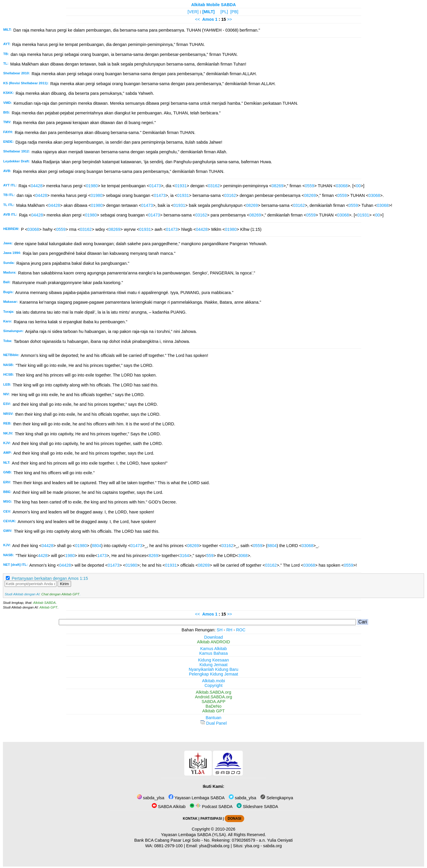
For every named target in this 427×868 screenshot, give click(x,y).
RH (229, 630)
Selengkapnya (277, 798)
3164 (184, 556)
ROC (241, 630)
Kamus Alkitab (213, 649)
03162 (214, 186)
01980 (92, 186)
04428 (37, 186)
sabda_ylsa (151, 798)
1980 (70, 556)
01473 (155, 186)
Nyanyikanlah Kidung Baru (213, 669)
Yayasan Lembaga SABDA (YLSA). (194, 835)
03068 (342, 186)
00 (358, 186)
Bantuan (213, 718)
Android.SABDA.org (213, 697)
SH (220, 630)
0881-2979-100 (168, 846)
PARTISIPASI (211, 819)
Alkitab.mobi (213, 681)
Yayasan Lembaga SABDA (197, 798)
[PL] (224, 12)
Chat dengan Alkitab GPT (60, 594)
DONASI (234, 819)
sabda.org (273, 846)
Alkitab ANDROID (214, 642)
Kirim (64, 584)
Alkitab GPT (48, 607)
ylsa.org (252, 846)
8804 (97, 546)
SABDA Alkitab (169, 807)
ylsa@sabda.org (214, 846)
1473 (102, 556)
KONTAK (190, 819)
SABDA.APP (213, 702)
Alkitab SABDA (44, 603)
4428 (43, 556)
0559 (309, 186)
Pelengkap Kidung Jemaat (213, 674)
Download (213, 637)
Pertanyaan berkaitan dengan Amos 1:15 (50, 578)
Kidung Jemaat (213, 665)
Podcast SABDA (211, 807)
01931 (181, 186)
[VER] (193, 12)
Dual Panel (213, 723)
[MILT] (209, 12)
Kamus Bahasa (213, 653)
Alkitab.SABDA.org (214, 692)
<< (198, 19)
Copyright (213, 685)
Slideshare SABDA (257, 807)
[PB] (234, 12)
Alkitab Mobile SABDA (214, 5)
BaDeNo (213, 706)
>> (229, 19)
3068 (243, 556)
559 (210, 556)
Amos (208, 19)
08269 (278, 186)
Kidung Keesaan (213, 660)
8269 (154, 556)
